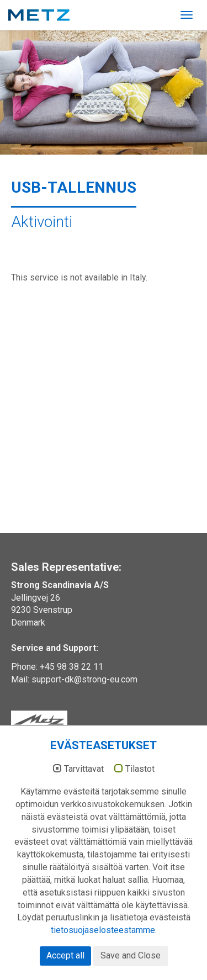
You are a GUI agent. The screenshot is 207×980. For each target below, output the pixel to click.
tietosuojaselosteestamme (103, 930)
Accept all (65, 955)
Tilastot (140, 769)
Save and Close (131, 955)
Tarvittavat (84, 769)
